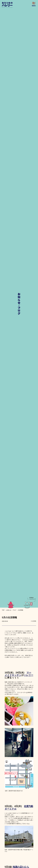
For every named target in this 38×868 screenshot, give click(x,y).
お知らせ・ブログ (11, 610)
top (3, 610)
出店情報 (21, 610)
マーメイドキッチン (18, 674)
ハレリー (28, 675)
